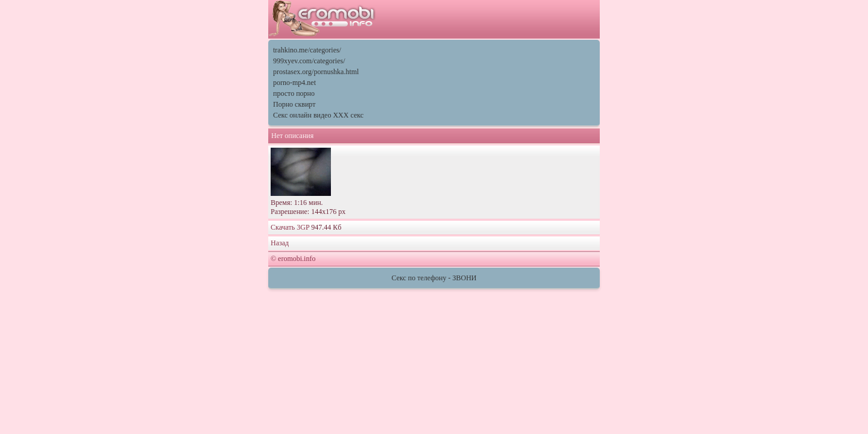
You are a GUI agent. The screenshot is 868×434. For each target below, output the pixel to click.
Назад (280, 243)
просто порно (294, 93)
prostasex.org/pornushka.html (316, 72)
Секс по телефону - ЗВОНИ (434, 278)
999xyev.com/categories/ (309, 61)
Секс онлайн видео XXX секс (318, 115)
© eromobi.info (293, 259)
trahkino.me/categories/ (307, 50)
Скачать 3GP (290, 227)
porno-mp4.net (294, 83)
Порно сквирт (294, 104)
